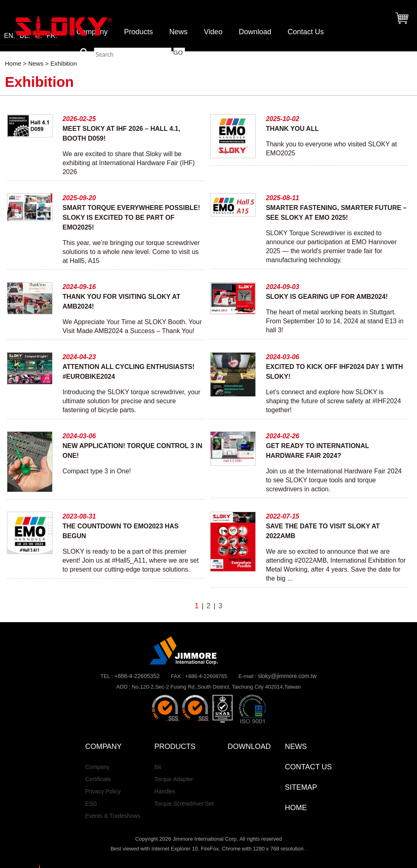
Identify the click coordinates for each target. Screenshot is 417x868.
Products (138, 32)
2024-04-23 (79, 357)
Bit (158, 767)
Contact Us (306, 32)
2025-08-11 (283, 198)
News (178, 32)
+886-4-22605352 (137, 676)
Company (97, 767)
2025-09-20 (79, 198)
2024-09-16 (79, 287)
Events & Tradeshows (113, 816)
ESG (91, 804)
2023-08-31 (79, 516)
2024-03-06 (283, 357)
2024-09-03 (283, 287)
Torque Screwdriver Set (184, 804)
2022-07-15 (283, 516)
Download (255, 32)
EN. (10, 36)
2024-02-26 (283, 436)
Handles (165, 791)
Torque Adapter (174, 779)
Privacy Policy (103, 791)
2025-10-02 (283, 119)
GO (178, 52)
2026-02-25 (79, 119)
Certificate (98, 779)
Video (213, 32)
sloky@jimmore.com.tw (287, 676)
